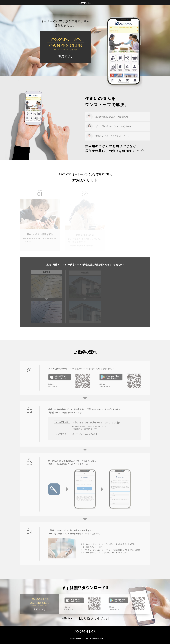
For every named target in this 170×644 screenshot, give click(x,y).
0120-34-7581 (97, 618)
